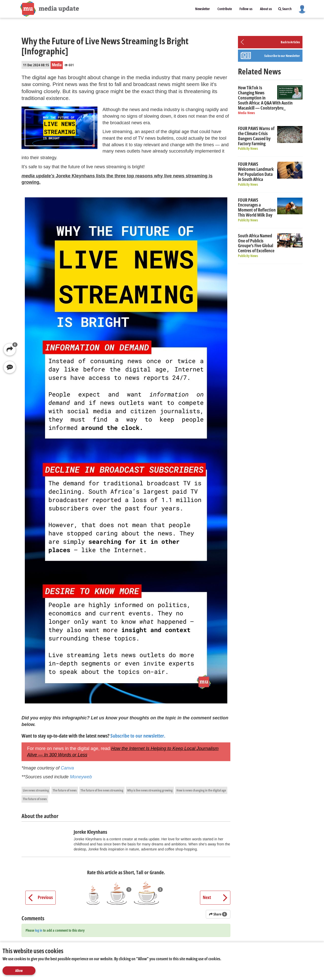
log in (39, 930)
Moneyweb (81, 777)
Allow (19, 971)
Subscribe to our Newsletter (282, 56)
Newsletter (202, 9)
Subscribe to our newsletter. (138, 736)
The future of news (65, 790)
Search (285, 9)
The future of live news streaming (102, 790)
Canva (67, 768)
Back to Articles (290, 42)
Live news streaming (36, 790)
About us (266, 9)
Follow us (246, 9)
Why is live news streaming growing (150, 790)
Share (218, 914)
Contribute (225, 9)
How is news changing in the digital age (201, 790)
